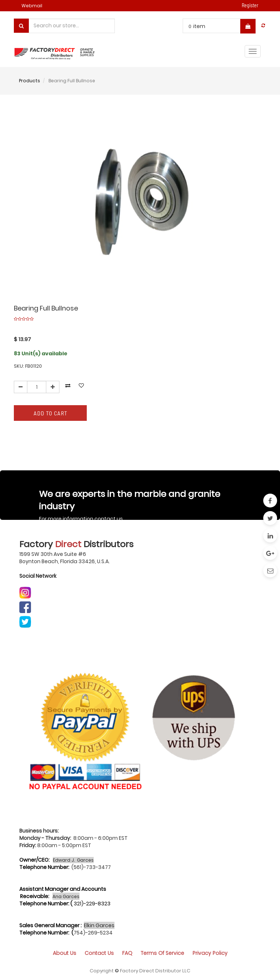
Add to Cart (50, 413)
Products (30, 81)
